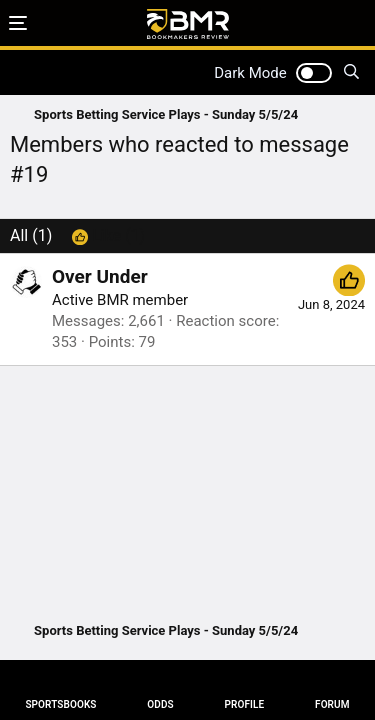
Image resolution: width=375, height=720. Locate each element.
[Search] (351, 72)
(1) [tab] (31, 235)
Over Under (100, 276)
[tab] (108, 236)
